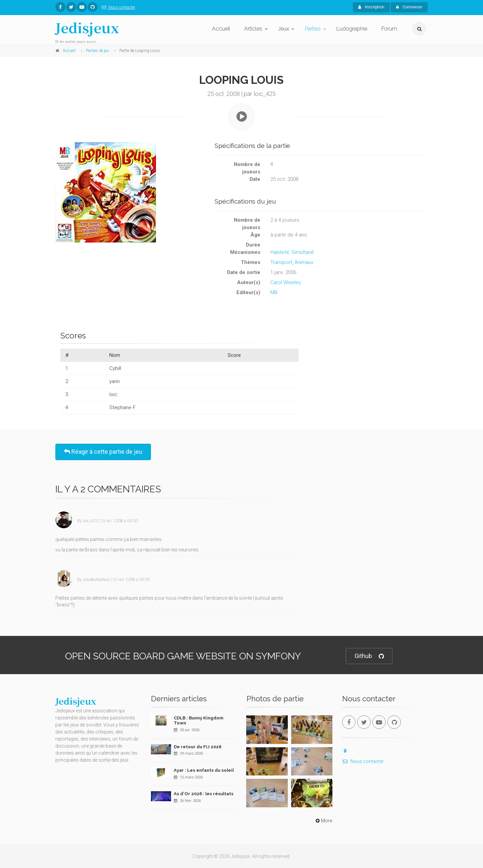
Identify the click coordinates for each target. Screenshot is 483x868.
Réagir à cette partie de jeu (103, 452)
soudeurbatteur (96, 580)
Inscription (371, 7)
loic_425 (90, 521)
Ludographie (352, 29)
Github (369, 656)
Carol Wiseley (286, 282)
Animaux (304, 262)
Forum (389, 29)
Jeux (284, 29)
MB (274, 292)
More (323, 821)
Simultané (303, 252)
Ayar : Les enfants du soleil (204, 770)
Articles (253, 29)
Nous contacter (117, 7)
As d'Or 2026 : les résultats (204, 794)
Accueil (221, 29)
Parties (313, 29)
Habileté (280, 252)
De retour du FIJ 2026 (198, 747)
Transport (281, 262)
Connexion (409, 7)
